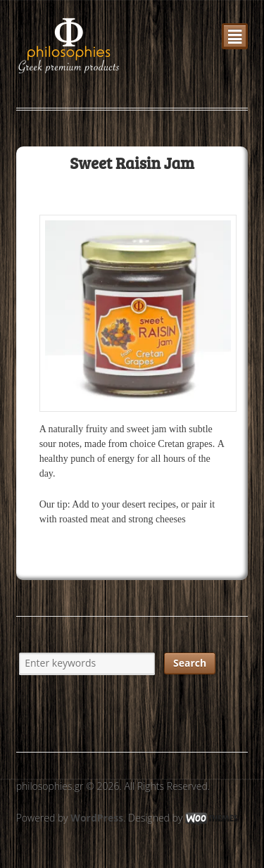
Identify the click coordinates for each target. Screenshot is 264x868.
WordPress (97, 818)
